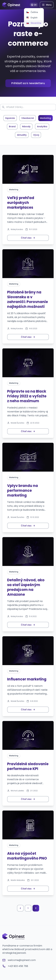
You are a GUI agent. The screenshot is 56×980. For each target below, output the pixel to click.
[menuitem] (34, 12)
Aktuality (22, 135)
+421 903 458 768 (15, 966)
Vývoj (36, 135)
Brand (12, 127)
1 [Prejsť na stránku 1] (28, 908)
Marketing (45, 118)
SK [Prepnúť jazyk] (34, 5)
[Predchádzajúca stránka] (20, 908)
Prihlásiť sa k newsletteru (28, 83)
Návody (26, 127)
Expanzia (10, 118)
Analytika (42, 127)
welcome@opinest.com (19, 960)
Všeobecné (28, 118)
